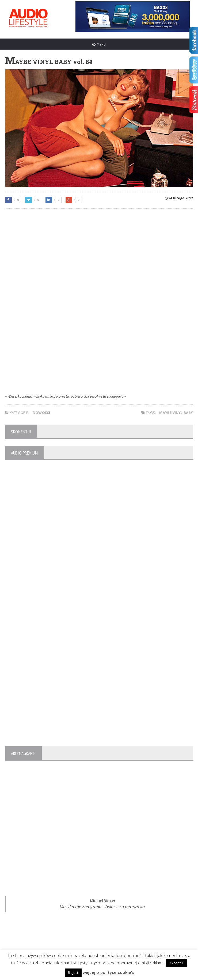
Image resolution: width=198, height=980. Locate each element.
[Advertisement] (99, 251)
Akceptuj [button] (177, 963)
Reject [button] (73, 973)
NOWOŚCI (41, 413)
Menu (99, 44)
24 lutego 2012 (179, 198)
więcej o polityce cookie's (109, 972)
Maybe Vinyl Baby (176, 413)
